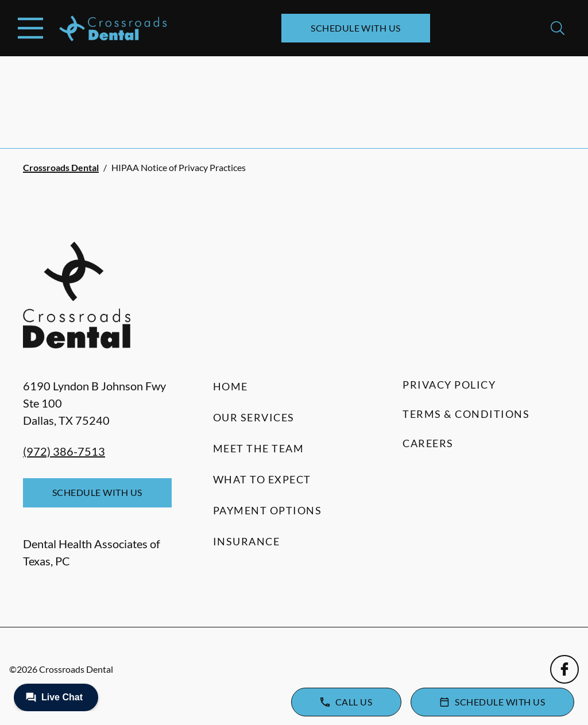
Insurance (247, 541)
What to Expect (262, 479)
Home (231, 386)
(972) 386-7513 (64, 451)
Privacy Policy (449, 385)
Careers (428, 443)
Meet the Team (259, 448)
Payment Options (268, 510)
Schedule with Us (356, 28)
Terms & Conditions (466, 414)
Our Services (254, 417)
